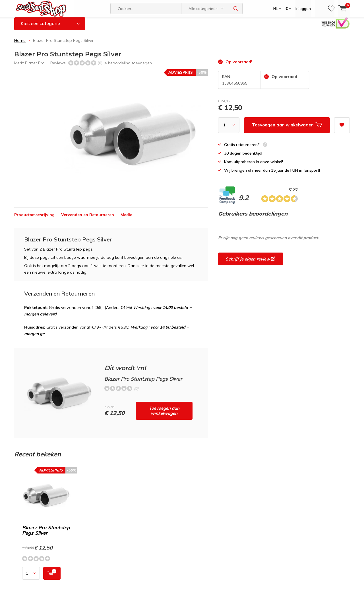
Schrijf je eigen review (250, 263)
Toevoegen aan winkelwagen (164, 415)
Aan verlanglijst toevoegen (342, 127)
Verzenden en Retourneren (88, 219)
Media (127, 219)
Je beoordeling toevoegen (128, 67)
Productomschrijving (34, 219)
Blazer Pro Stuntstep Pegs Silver (46, 534)
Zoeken (236, 9)
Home (20, 45)
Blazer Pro (35, 67)
